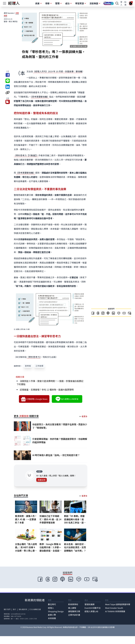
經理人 (51, 608)
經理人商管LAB (91, 611)
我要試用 (42, 480)
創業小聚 (52, 615)
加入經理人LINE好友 (67, 399)
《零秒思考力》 (34, 357)
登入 (121, 3)
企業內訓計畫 (74, 615)
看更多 (85, 416)
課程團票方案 (74, 611)
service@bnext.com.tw (18, 614)
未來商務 (52, 618)
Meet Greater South (114, 608)
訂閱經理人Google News (34, 399)
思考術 (28, 366)
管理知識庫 (90, 604)
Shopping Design (56, 611)
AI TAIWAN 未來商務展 (115, 611)
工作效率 (39, 366)
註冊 (125, 3)
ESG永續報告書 (35, 609)
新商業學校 (73, 604)
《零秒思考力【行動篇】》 (26, 155)
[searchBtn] (117, 3)
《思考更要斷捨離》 (40, 97)
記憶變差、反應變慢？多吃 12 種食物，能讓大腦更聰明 (47, 390)
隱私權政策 (23, 609)
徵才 (15, 609)
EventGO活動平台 (93, 608)
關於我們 (7, 609)
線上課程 (72, 608)
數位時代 (52, 604)
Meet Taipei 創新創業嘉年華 (118, 604)
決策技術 (24, 416)
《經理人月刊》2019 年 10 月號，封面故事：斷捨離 (58, 71)
